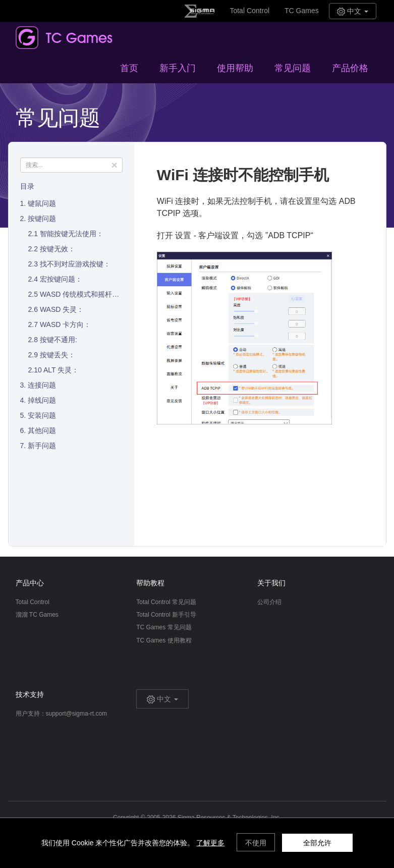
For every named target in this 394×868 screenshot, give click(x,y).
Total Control (249, 11)
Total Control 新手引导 (166, 615)
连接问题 (42, 385)
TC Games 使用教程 (164, 640)
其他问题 (42, 430)
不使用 (256, 843)
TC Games (302, 11)
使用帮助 (235, 68)
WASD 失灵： (62, 309)
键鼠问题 (42, 203)
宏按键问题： (61, 279)
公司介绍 (269, 602)
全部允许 (317, 843)
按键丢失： (58, 355)
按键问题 (42, 219)
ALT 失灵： (61, 370)
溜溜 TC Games (37, 615)
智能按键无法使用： (72, 234)
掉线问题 (42, 400)
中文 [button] (353, 11)
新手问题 (42, 446)
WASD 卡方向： (65, 324)
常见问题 (293, 68)
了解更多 (210, 843)
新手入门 (178, 68)
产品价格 (350, 68)
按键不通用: (59, 340)
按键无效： (58, 249)
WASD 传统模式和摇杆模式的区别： (97, 294)
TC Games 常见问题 (164, 627)
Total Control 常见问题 (166, 602)
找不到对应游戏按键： (75, 264)
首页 (129, 68)
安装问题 (42, 415)
